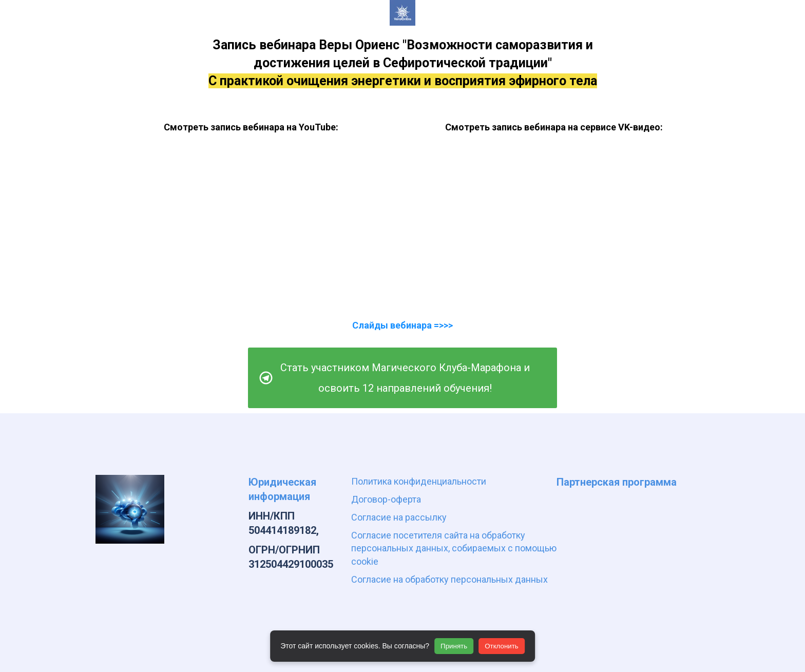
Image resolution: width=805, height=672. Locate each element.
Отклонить (502, 646)
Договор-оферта (386, 499)
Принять (454, 646)
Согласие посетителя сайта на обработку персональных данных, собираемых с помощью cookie (454, 548)
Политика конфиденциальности (419, 481)
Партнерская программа (617, 482)
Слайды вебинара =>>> (402, 325)
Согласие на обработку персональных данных (449, 579)
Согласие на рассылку (399, 517)
